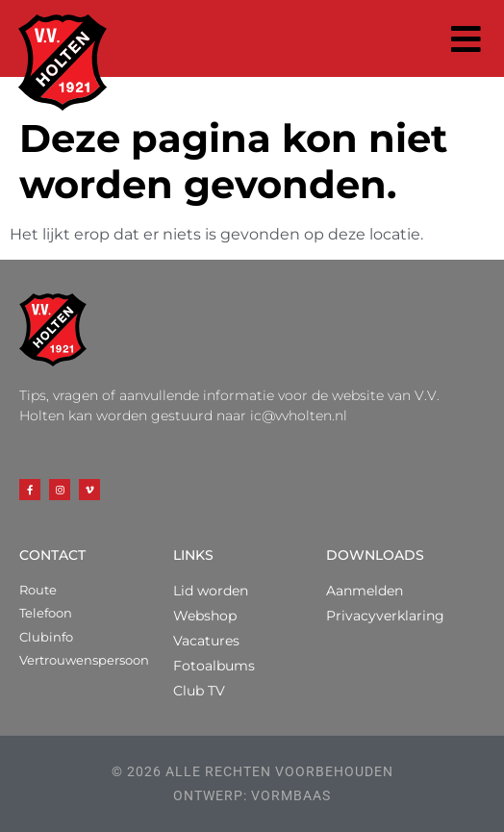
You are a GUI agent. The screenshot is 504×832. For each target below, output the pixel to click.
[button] (467, 39)
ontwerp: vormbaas (252, 795)
